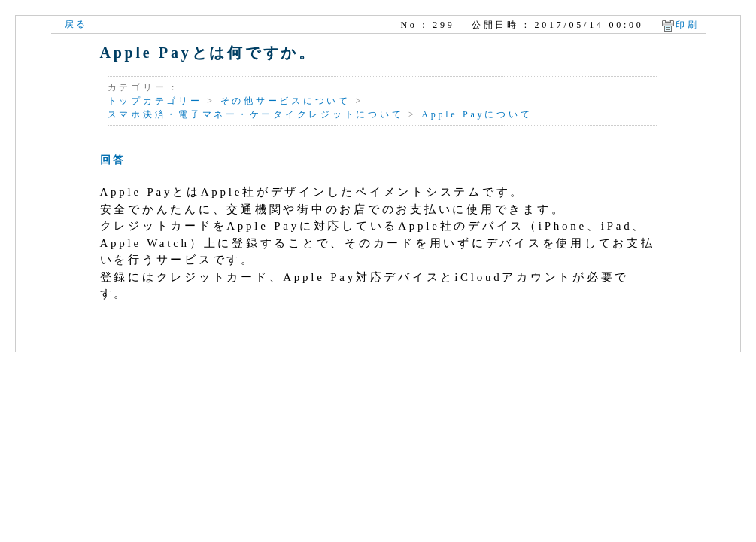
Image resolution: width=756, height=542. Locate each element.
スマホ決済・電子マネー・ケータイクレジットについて (256, 114)
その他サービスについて (285, 101)
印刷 (688, 25)
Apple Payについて (477, 114)
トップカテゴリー (155, 101)
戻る (77, 24)
